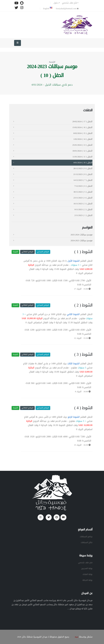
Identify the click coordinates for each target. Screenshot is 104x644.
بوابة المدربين (86, 568)
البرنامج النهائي (27, 252)
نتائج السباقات (86, 542)
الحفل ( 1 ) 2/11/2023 (83, 215)
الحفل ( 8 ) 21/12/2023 (83, 174)
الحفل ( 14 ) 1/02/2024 (83, 139)
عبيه (76, 637)
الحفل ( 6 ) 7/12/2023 (83, 186)
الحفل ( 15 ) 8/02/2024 (83, 133)
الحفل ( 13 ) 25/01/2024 (82, 145)
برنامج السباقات (86, 537)
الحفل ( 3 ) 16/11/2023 (83, 204)
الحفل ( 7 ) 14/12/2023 (83, 180)
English (48, 9)
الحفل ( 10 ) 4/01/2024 (83, 163)
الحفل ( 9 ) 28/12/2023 (83, 168)
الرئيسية (52, 62)
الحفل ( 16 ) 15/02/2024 (82, 127)
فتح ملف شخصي (70, 3)
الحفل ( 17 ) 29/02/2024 (82, 122)
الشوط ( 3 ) (83, 354)
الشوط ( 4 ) (83, 408)
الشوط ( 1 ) (83, 252)
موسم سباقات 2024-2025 (81, 235)
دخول (57, 3)
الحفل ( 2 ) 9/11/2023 (83, 209)
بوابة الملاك (87, 574)
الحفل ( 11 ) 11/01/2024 (83, 157)
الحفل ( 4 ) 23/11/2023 (83, 198)
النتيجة (15, 252)
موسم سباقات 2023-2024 (81, 241)
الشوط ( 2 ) (83, 305)
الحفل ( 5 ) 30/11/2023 (83, 192)
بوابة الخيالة (87, 580)
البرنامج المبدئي (43, 252)
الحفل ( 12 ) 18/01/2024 (82, 151)
